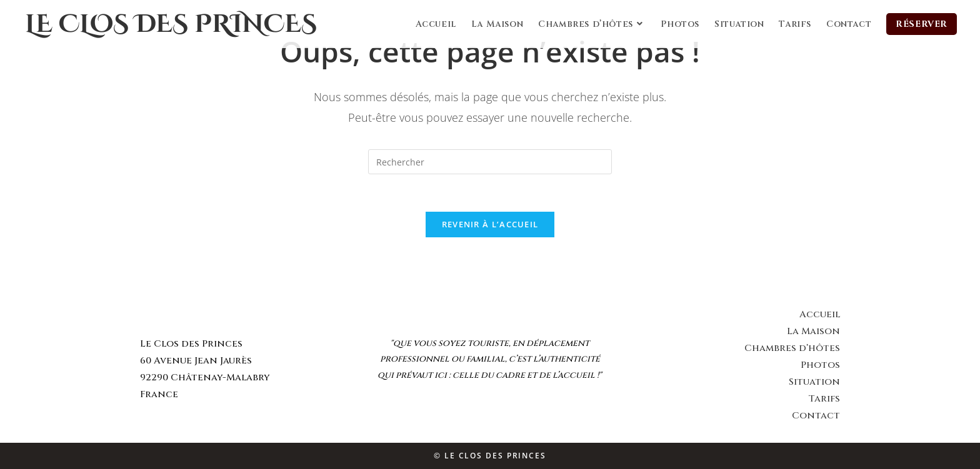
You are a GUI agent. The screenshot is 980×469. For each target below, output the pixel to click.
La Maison (813, 331)
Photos (820, 365)
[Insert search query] (490, 162)
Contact (816, 416)
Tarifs (824, 399)
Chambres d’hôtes (792, 348)
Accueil (820, 314)
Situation (814, 382)
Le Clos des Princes (171, 24)
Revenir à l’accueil (490, 224)
